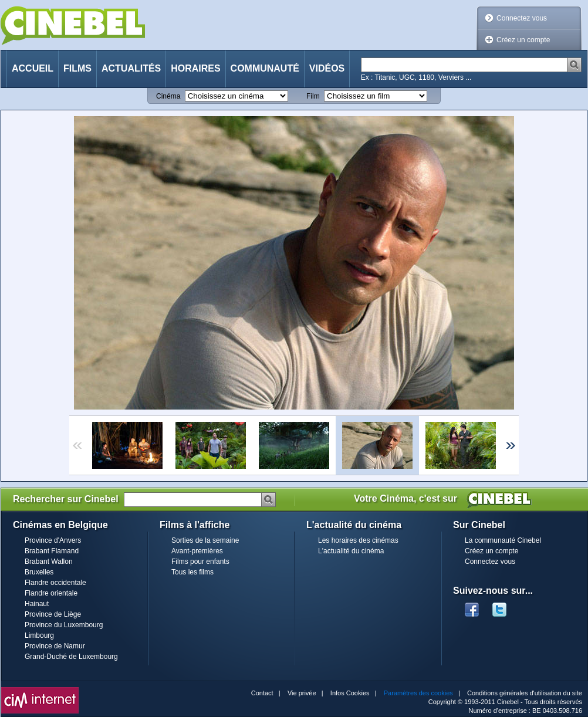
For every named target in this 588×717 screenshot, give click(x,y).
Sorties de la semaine (205, 540)
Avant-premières (197, 551)
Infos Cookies (350, 693)
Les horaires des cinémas (358, 540)
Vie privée (302, 693)
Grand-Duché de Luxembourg (71, 657)
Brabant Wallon (49, 562)
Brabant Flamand (52, 551)
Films (77, 68)
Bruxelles (39, 572)
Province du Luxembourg (64, 625)
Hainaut (37, 604)
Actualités (131, 68)
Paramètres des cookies (418, 693)
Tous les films (192, 572)
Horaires (195, 68)
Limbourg (39, 635)
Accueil (33, 68)
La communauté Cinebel (503, 540)
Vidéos (327, 68)
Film (313, 96)
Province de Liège (53, 614)
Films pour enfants (200, 562)
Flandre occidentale (55, 583)
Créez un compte (523, 40)
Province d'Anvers (53, 540)
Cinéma (168, 96)
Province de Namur (55, 646)
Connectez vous (522, 18)
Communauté (265, 68)
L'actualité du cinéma (351, 551)
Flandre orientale (51, 593)
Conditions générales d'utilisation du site (525, 693)
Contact (262, 693)
